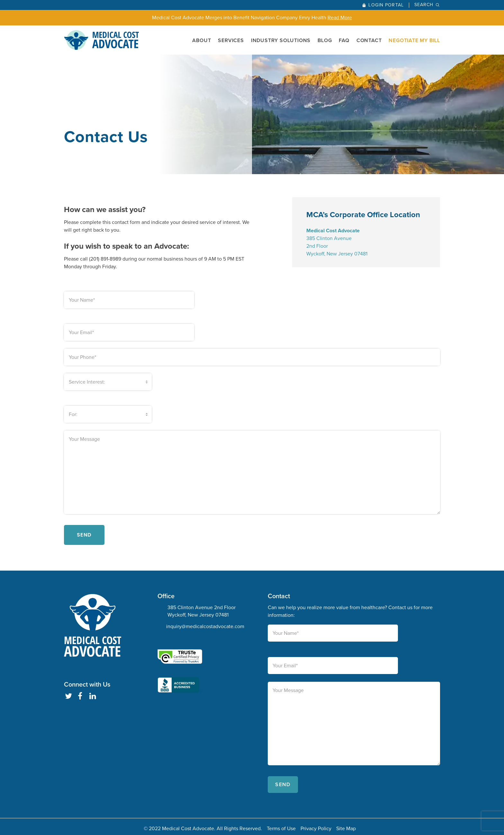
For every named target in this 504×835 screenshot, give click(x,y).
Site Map (346, 825)
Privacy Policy (316, 825)
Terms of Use (281, 825)
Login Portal (386, 5)
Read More (340, 18)
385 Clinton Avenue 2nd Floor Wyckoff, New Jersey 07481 (202, 607)
